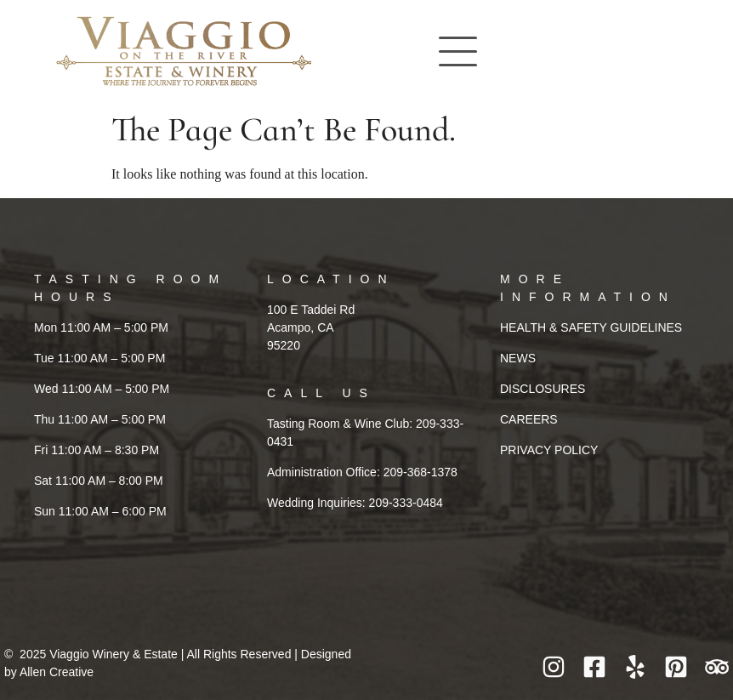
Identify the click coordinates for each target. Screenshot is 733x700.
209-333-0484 (406, 503)
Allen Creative (57, 672)
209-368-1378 (420, 472)
